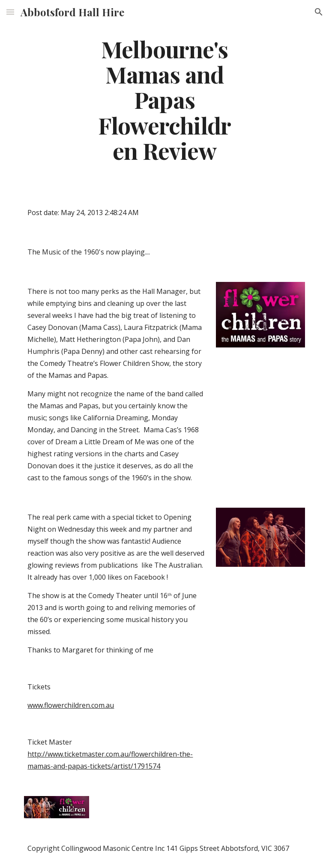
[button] (10, 12)
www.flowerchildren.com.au (71, 705)
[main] (164, 99)
